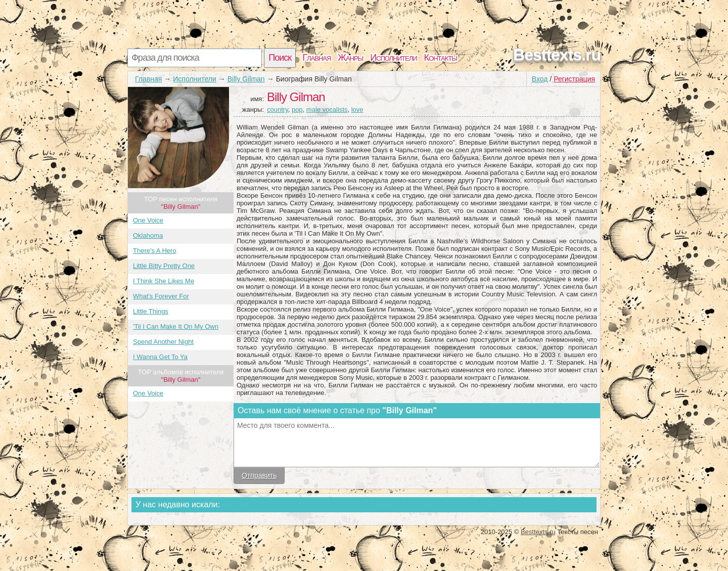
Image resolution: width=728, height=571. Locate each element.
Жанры (350, 58)
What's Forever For (161, 296)
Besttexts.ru (557, 55)
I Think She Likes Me (164, 281)
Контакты (441, 58)
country (278, 109)
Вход (540, 79)
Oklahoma (148, 235)
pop (297, 109)
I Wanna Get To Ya (160, 357)
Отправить (259, 475)
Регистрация (574, 79)
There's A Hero (155, 251)
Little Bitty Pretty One (164, 266)
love (357, 109)
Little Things (151, 311)
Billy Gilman (246, 79)
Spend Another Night (163, 342)
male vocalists (327, 109)
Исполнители (393, 58)
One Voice (148, 220)
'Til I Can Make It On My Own (176, 326)
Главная (316, 58)
